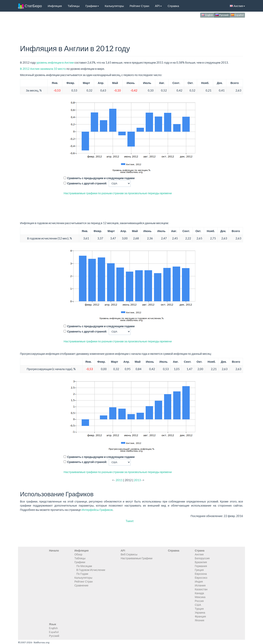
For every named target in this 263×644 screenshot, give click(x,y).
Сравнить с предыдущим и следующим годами (101, 178)
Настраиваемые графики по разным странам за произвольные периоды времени (118, 193)
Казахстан (201, 589)
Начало (54, 550)
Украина (200, 612)
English (207, 15)
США (198, 605)
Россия (199, 601)
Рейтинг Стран (139, 6)
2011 (119, 480)
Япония (199, 620)
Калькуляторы (114, 6)
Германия (201, 566)
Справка (173, 6)
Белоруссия (202, 558)
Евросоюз (201, 578)
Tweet (130, 521)
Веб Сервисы (129, 554)
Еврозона (201, 574)
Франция (200, 616)
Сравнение (81, 585)
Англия (237, 6)
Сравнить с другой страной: (87, 183)
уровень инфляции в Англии (55, 62)
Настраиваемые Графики (137, 558)
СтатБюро (30, 6)
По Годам (82, 574)
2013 (137, 480)
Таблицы (74, 6)
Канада (199, 593)
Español (237, 15)
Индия (199, 581)
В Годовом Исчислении (91, 570)
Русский (222, 15)
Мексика (200, 597)
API (158, 6)
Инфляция (55, 6)
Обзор (78, 554)
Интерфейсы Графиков (97, 510)
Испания (200, 585)
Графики (92, 6)
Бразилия (201, 562)
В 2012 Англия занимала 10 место (43, 69)
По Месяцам (84, 566)
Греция (199, 570)
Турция (199, 609)
